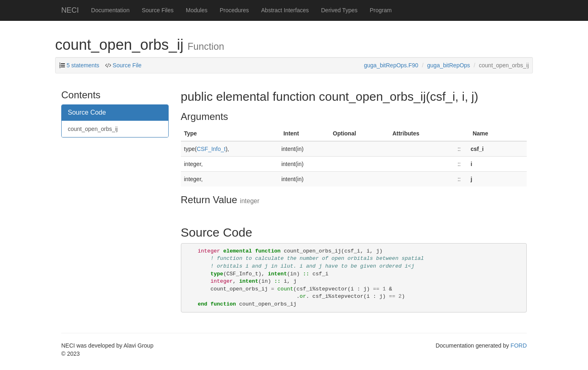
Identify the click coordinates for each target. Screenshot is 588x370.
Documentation (110, 10)
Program (381, 10)
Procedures (234, 10)
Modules (197, 10)
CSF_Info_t (211, 149)
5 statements (83, 65)
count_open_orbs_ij (93, 129)
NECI (70, 10)
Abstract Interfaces (285, 10)
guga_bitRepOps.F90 (391, 65)
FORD (519, 346)
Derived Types (339, 10)
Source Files (158, 10)
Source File (127, 65)
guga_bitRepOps (449, 65)
